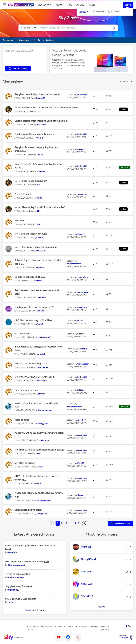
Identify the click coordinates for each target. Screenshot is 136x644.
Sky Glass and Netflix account (31, 234)
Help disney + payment (27, 390)
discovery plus (22, 333)
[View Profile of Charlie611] (41, 298)
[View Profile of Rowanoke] (41, 125)
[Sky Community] (21, 5)
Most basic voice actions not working (35, 403)
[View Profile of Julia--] (11, 602)
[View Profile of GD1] (38, 111)
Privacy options (33, 626)
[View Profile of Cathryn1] (41, 394)
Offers (92, 5)
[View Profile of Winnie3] (40, 324)
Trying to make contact (18, 574)
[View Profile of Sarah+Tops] (83, 277)
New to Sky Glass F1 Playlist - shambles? (44, 207)
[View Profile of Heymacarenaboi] (45, 410)
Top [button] (130, 626)
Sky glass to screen (25, 463)
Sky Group (105, 630)
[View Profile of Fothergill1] (82, 134)
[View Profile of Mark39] (81, 463)
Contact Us (33, 630)
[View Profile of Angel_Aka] (82, 307)
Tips (69, 5)
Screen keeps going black (28, 510)
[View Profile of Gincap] (80, 495)
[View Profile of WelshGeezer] (83, 292)
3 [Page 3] (66, 523)
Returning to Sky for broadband (39, 247)
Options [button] (124, 82)
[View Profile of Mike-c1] (40, 138)
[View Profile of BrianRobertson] (16, 577)
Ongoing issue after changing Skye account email (41, 121)
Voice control (22, 420)
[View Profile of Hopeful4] (41, 171)
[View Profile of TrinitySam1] (42, 514)
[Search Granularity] (28, 28)
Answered (125, 168)
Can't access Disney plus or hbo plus (34, 134)
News (59, 5)
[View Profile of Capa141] (40, 238)
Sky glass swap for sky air (19, 586)
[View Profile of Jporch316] (82, 194)
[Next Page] (84, 523)
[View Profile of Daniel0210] (40, 251)
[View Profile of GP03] (40, 198)
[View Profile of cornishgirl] (41, 354)
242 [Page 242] (77, 523)
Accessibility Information (88, 626)
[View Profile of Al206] (39, 484)
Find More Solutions (34, 610)
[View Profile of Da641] (38, 224)
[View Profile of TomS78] (40, 311)
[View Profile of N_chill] (80, 321)
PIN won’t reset (23, 194)
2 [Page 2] (62, 523)
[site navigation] (4, 5)
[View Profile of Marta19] (40, 281)
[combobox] (74, 28)
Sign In (128, 5)
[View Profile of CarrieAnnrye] (43, 440)
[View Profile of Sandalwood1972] (43, 337)
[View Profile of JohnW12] (40, 268)
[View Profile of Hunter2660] (83, 95)
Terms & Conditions (48, 626)
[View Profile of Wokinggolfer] (42, 424)
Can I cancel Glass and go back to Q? (34, 307)
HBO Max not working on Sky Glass (33, 320)
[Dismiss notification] (130, 12)
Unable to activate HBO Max (30, 277)
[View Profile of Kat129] (40, 155)
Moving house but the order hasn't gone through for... (51, 108)
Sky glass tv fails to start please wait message (39, 450)
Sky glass (19, 221)
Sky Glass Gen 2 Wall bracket (21, 599)
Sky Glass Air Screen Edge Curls (31, 364)
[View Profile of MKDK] (38, 453)
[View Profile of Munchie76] (42, 381)
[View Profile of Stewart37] (41, 98)
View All (102, 607)
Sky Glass (68, 18)
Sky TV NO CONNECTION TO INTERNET (35, 377)
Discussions (45, 5)
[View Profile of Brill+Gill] (81, 149)
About (80, 5)
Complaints (105, 626)
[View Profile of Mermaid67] (14, 590)
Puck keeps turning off (34, 181)
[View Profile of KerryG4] (40, 467)
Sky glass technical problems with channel (37, 94)
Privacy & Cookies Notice (68, 626)
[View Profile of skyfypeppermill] (74, 264)
